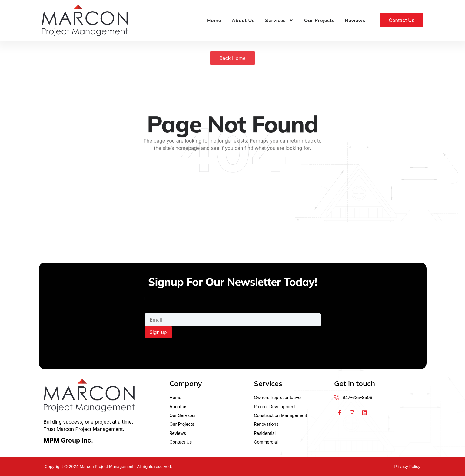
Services (279, 20)
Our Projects (319, 20)
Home (214, 20)
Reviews (355, 20)
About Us (243, 20)
